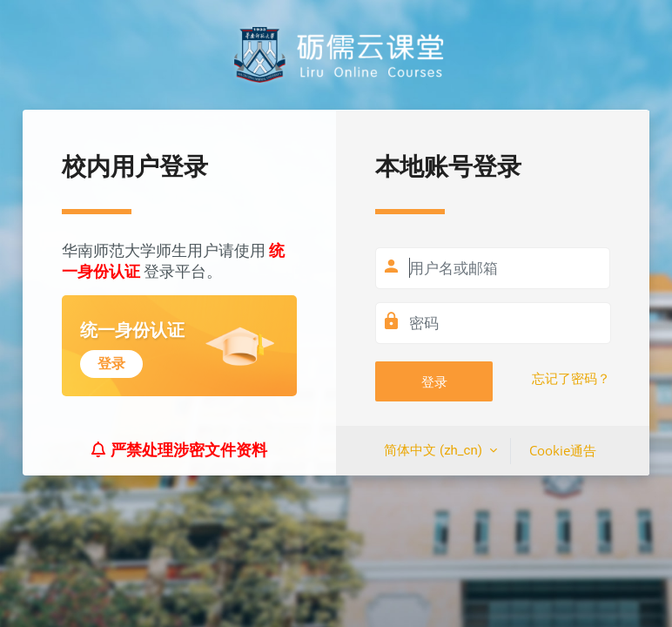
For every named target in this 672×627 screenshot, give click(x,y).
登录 (434, 381)
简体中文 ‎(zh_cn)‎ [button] (434, 450)
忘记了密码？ (571, 379)
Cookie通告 (563, 450)
